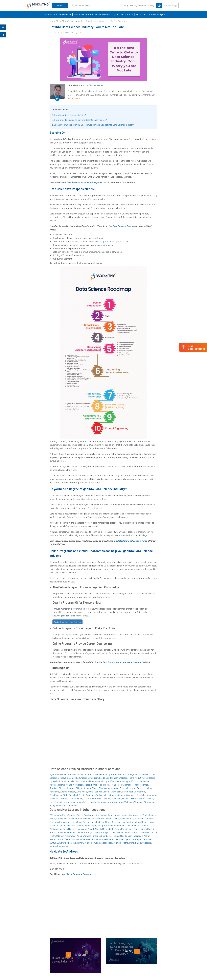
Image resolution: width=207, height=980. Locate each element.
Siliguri (79, 788)
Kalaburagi (55, 798)
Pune (113, 785)
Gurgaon (121, 795)
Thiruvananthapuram (109, 788)
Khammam (116, 781)
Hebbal (152, 778)
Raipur (79, 802)
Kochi (80, 798)
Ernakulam (93, 778)
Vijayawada (149, 802)
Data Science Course (123, 226)
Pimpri (94, 785)
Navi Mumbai (56, 802)
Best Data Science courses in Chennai (122, 662)
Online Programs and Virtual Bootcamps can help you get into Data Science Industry (94, 125)
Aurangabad (72, 805)
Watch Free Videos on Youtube (67, 622)
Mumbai (126, 798)
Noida (87, 785)
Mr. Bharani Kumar (94, 85)
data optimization (106, 241)
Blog (152, 5)
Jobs (124, 5)
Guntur (113, 795)
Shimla (62, 788)
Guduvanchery (103, 795)
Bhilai (91, 792)
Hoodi (139, 795)
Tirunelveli (61, 805)
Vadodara (129, 802)
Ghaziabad (124, 778)
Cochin (153, 774)
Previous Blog (76, 955)
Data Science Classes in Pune (132, 541)
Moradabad (78, 785)
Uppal (121, 802)
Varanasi (138, 802)
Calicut (106, 792)
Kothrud (135, 781)
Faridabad (73, 795)
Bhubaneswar (120, 774)
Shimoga (71, 788)
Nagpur (142, 798)
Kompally (96, 798)
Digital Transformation (123, 14)
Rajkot (120, 785)
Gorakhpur (134, 778)
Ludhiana (144, 781)
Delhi (116, 836)
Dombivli (73, 778)
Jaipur (153, 795)
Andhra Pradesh (68, 792)
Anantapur (89, 774)
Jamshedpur (94, 781)
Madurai (53, 785)
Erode (102, 778)
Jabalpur (65, 781)
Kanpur (64, 798)
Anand (80, 774)
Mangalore (116, 798)
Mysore (134, 798)
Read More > (74, 98)
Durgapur (83, 778)
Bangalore (100, 774)
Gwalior (144, 778)
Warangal (87, 836)
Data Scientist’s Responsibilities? (70, 115)
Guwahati (131, 795)
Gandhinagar (112, 778)
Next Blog (131, 951)
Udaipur (148, 788)
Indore (146, 795)
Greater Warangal (87, 795)
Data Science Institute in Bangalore (84, 182)
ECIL (65, 795)
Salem (86, 802)
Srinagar (87, 788)
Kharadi (72, 798)
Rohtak (135, 785)
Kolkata (87, 798)
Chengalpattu (133, 774)
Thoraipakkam (103, 802)
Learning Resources (138, 5)
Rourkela (54, 788)
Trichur (140, 788)
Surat (93, 802)
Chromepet (128, 792)
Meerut (61, 785)
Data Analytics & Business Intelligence (92, 14)
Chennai (145, 774)
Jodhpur (105, 781)
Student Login (171, 5)
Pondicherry (104, 785)
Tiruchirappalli (132, 832)
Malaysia (64, 778)
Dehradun (54, 778)
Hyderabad (55, 781)
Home (52, 21)
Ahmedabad (61, 774)
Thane (95, 788)
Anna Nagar (82, 792)
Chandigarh (116, 792)
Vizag (52, 805)
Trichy (114, 802)
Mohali (69, 785)
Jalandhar (74, 781)
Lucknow (106, 798)
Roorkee (144, 785)
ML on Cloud (141, 14)
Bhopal (109, 774)
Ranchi (128, 785)
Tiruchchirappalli (128, 788)
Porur (72, 802)
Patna (66, 802)
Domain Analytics (157, 14)
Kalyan (147, 836)
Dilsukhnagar (56, 795)
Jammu (84, 781)
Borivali (98, 792)
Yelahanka (54, 792)
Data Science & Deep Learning (57, 14)
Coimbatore (140, 792)
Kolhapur (126, 781)
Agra (52, 774)
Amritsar (72, 774)
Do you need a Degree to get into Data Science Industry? (81, 120)
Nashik (150, 798)
